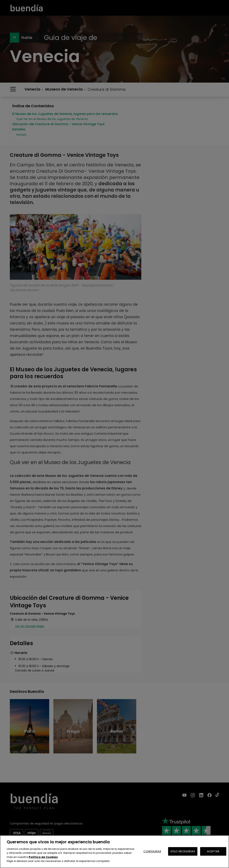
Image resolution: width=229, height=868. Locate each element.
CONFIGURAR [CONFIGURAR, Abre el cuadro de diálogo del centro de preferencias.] (152, 851)
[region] (114, 852)
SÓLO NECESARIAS (183, 851)
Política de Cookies (43, 857)
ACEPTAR (213, 851)
